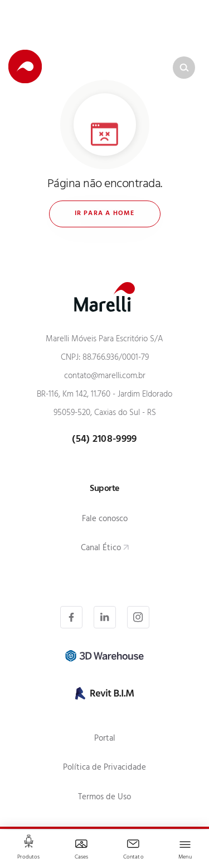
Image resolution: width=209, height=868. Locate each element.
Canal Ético (101, 549)
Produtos (28, 858)
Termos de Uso (104, 798)
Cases (82, 858)
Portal (105, 739)
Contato (133, 858)
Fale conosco (105, 520)
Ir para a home (105, 214)
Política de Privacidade (104, 768)
